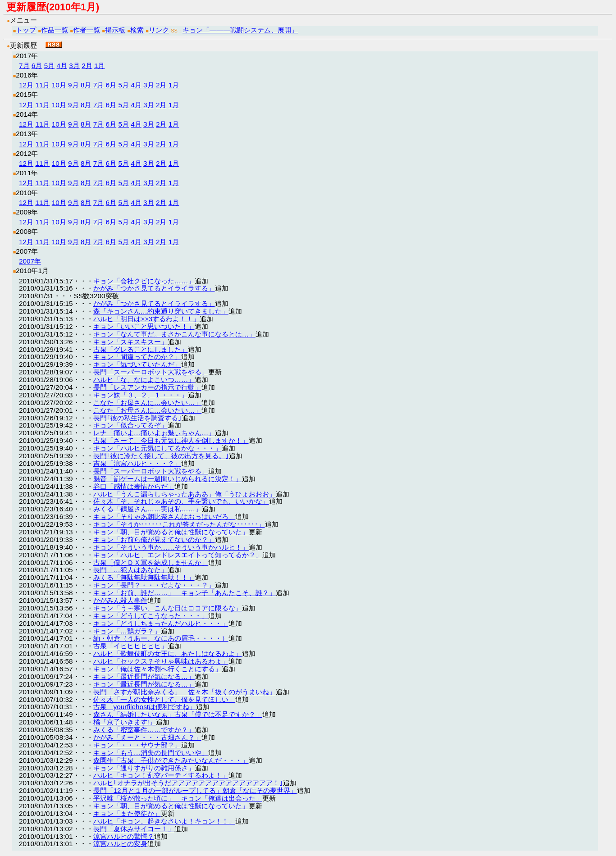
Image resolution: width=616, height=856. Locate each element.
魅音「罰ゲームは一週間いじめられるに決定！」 (168, 479)
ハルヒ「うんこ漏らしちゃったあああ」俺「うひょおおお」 (185, 494)
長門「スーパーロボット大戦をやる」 (151, 372)
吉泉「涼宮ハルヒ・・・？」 (137, 463)
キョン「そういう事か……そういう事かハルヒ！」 (171, 547)
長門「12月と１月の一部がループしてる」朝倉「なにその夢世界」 (195, 790)
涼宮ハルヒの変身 (120, 844)
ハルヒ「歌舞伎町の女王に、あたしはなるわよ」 (168, 653)
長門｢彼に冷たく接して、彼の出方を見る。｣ (161, 456)
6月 (37, 66)
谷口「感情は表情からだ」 (134, 486)
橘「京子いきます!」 (125, 722)
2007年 (30, 261)
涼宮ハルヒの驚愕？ (124, 836)
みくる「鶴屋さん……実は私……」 (148, 509)
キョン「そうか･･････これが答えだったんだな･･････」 (179, 524)
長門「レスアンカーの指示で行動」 (147, 387)
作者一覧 (87, 30)
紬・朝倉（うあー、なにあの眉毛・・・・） (161, 638)
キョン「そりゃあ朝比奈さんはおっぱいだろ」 (164, 517)
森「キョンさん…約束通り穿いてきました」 (161, 311)
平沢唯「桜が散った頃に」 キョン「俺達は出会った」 (178, 798)
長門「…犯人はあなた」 (130, 570)
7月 (24, 66)
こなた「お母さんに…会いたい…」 (148, 403)
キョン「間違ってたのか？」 (137, 357)
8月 (86, 85)
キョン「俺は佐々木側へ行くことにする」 (157, 669)
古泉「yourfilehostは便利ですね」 (145, 707)
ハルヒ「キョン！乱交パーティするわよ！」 (161, 775)
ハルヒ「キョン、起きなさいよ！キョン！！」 (164, 821)
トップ (26, 30)
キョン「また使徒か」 (127, 813)
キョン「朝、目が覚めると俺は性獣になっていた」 (171, 532)
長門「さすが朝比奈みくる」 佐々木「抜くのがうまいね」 (185, 692)
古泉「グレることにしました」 (141, 349)
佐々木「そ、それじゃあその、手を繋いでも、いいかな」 (181, 501)
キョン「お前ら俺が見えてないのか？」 (154, 540)
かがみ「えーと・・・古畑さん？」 (147, 737)
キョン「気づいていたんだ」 (137, 364)
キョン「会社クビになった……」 (144, 281)
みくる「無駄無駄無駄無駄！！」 (144, 577)
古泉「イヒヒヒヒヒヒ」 (130, 646)
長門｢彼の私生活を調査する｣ (137, 418)
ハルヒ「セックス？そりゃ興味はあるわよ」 (161, 661)
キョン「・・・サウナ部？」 (137, 745)
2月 (87, 66)
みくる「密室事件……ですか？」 (144, 730)
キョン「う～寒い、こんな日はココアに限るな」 (168, 608)
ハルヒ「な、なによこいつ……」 (144, 380)
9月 (73, 85)
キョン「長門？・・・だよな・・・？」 (154, 585)
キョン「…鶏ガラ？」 (127, 631)
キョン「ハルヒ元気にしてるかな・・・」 (157, 448)
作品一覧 (55, 30)
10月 (59, 85)
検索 (137, 30)
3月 (74, 66)
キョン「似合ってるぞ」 (130, 425)
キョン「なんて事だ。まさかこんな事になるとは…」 (174, 334)
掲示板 (115, 30)
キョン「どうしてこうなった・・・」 (151, 616)
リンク (159, 30)
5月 (50, 66)
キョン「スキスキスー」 (130, 342)
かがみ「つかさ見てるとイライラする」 (154, 288)
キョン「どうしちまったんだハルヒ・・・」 (161, 623)
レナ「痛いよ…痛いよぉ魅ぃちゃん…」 (154, 433)
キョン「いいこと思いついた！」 (144, 326)
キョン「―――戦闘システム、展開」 (240, 30)
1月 (100, 66)
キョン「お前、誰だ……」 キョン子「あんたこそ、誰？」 (185, 593)
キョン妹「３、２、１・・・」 (141, 395)
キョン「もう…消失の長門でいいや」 (151, 753)
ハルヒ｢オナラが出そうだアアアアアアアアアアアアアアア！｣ (188, 783)
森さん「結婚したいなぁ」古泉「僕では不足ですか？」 (178, 714)
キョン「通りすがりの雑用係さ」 (144, 768)
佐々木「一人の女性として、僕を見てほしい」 (164, 699)
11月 (42, 85)
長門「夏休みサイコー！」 (134, 829)
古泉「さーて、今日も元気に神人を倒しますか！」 (171, 440)
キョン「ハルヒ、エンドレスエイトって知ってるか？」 (178, 555)
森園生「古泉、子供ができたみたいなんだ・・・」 (171, 760)
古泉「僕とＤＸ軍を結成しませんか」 (151, 562)
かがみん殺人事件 (120, 600)
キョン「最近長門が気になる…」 (144, 676)
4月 (62, 66)
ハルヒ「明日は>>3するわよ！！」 (146, 319)
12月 (26, 85)
